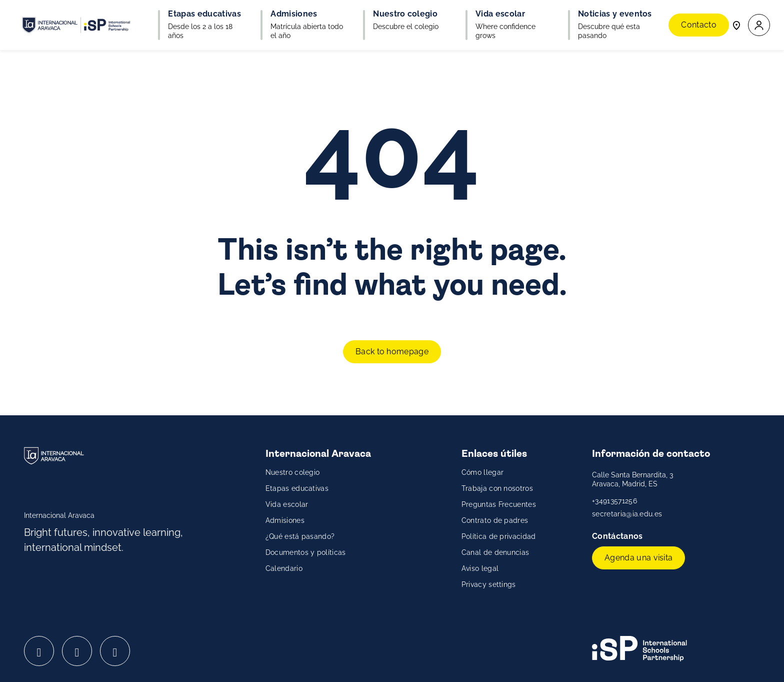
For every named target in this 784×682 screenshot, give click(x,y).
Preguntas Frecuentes (499, 504)
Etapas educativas (297, 488)
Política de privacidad (499, 536)
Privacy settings (489, 584)
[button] (759, 25)
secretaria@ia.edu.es (627, 514)
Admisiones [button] (294, 14)
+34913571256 (614, 501)
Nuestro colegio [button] (405, 14)
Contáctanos (618, 536)
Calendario (284, 568)
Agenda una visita (638, 558)
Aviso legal (480, 568)
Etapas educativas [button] (204, 14)
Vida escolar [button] (500, 14)
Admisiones (285, 520)
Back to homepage (392, 352)
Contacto (699, 25)
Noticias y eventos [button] (615, 14)
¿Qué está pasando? (300, 536)
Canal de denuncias (495, 552)
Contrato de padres (495, 520)
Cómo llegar (483, 472)
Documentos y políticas (306, 552)
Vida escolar (287, 504)
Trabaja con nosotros (497, 488)
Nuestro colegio (293, 472)
